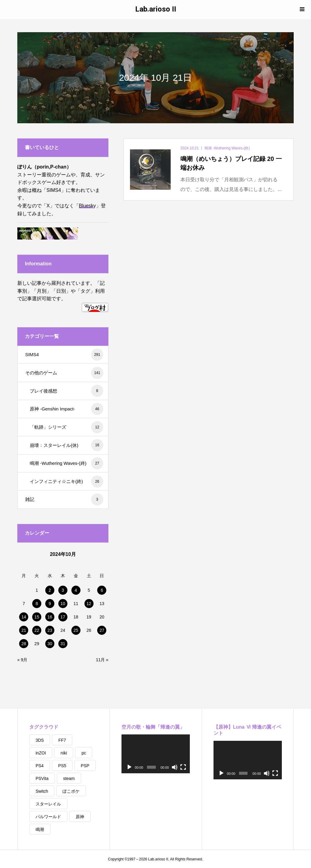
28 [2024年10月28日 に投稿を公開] (24, 644)
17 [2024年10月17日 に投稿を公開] (63, 617)
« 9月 (22, 660)
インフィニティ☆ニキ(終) (67, 482)
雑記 (64, 499)
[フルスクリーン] (183, 767)
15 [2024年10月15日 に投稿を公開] (37, 617)
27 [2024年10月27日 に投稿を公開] (102, 630)
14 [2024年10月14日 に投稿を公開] (24, 617)
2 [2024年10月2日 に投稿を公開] (50, 590)
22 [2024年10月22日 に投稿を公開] (37, 630)
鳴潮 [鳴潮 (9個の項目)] (40, 829)
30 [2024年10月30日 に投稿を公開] (50, 644)
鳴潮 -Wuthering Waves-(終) (67, 463)
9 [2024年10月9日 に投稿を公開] (50, 604)
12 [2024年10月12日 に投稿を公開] (89, 604)
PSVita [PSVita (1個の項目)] (42, 778)
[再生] (129, 767)
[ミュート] (175, 767)
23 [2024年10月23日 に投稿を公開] (50, 630)
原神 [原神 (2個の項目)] (80, 817)
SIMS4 (64, 355)
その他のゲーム (64, 373)
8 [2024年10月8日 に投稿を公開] (37, 604)
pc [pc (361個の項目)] (84, 753)
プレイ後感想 (67, 391)
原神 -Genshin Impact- (67, 409)
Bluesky (87, 206)
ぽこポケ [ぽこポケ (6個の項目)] (71, 791)
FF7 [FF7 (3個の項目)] (62, 740)
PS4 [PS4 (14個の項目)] (39, 766)
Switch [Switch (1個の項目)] (42, 791)
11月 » (102, 660)
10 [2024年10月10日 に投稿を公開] (63, 604)
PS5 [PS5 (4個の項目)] (62, 766)
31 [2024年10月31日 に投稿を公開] (63, 644)
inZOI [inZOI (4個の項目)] (41, 753)
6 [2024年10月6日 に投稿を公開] (102, 590)
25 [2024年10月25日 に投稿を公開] (76, 630)
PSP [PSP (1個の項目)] (85, 766)
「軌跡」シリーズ (67, 427)
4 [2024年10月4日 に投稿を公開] (76, 590)
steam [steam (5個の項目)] (69, 778)
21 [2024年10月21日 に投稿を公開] (24, 630)
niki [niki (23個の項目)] (64, 753)
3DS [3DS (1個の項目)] (40, 740)
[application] (156, 754)
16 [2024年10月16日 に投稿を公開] (50, 617)
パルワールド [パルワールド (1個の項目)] (48, 817)
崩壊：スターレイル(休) (67, 445)
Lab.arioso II (156, 9)
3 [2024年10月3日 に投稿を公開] (63, 590)
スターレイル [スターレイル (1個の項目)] (48, 804)
